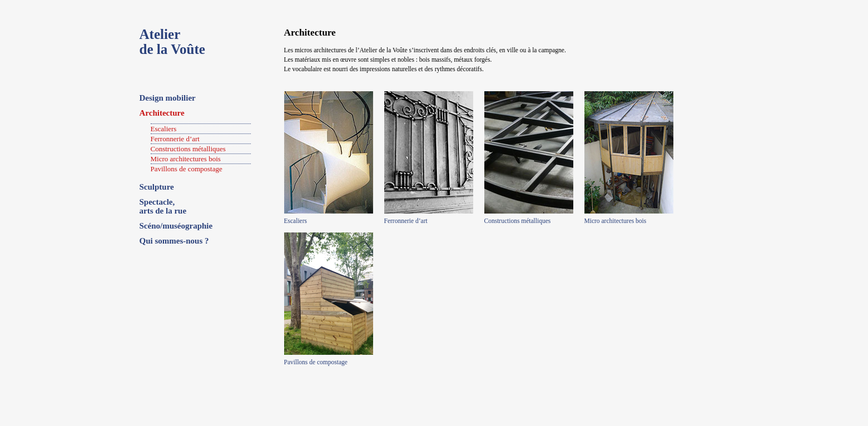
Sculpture (157, 187)
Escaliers (164, 129)
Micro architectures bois (186, 159)
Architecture (162, 113)
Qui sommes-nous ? (174, 241)
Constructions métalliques (188, 149)
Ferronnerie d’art (175, 139)
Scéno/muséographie (176, 226)
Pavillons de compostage (187, 169)
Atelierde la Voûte (172, 42)
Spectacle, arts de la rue (163, 206)
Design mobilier (168, 98)
